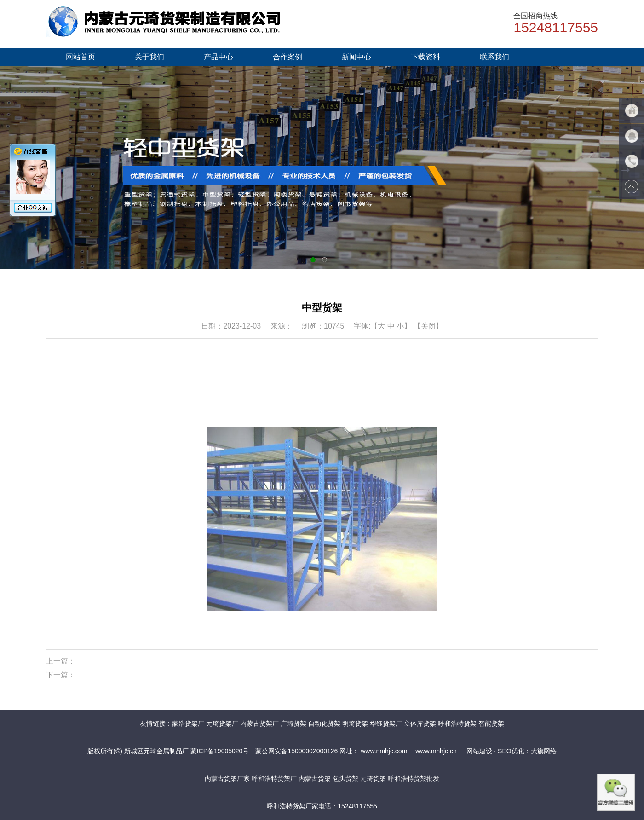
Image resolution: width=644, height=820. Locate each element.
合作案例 (287, 57)
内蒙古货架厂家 (227, 779)
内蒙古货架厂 (259, 723)
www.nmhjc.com (383, 751)
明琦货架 (355, 723)
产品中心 (218, 57)
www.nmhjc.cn (435, 751)
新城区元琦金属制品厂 (156, 751)
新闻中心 (356, 57)
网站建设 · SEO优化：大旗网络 (511, 751)
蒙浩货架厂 (188, 723)
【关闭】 (428, 326)
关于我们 (149, 57)
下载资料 (425, 57)
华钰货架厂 (386, 723)
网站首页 (80, 57)
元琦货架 (373, 779)
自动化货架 (324, 723)
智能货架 (491, 723)
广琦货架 (293, 723)
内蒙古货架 (315, 779)
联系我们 (494, 57)
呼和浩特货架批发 (414, 779)
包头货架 (345, 779)
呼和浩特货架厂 (274, 779)
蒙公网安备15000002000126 (296, 751)
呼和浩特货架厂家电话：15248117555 (322, 806)
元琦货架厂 (222, 723)
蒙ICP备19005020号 (220, 751)
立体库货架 (420, 723)
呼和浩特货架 (457, 723)
